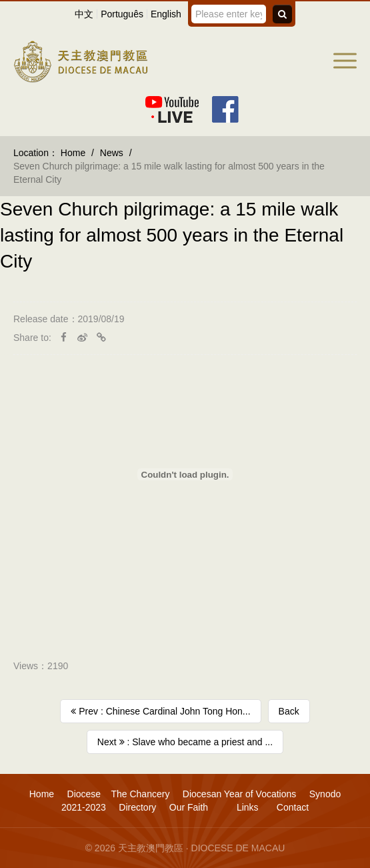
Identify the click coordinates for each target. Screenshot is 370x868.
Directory (137, 807)
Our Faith (189, 807)
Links (246, 807)
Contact (293, 807)
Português (122, 14)
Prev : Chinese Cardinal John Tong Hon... (160, 711)
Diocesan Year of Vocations (239, 794)
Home (73, 153)
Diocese (84, 794)
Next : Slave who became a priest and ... (185, 742)
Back (289, 711)
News (112, 153)
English (166, 14)
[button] (345, 61)
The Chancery (140, 794)
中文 (84, 14)
